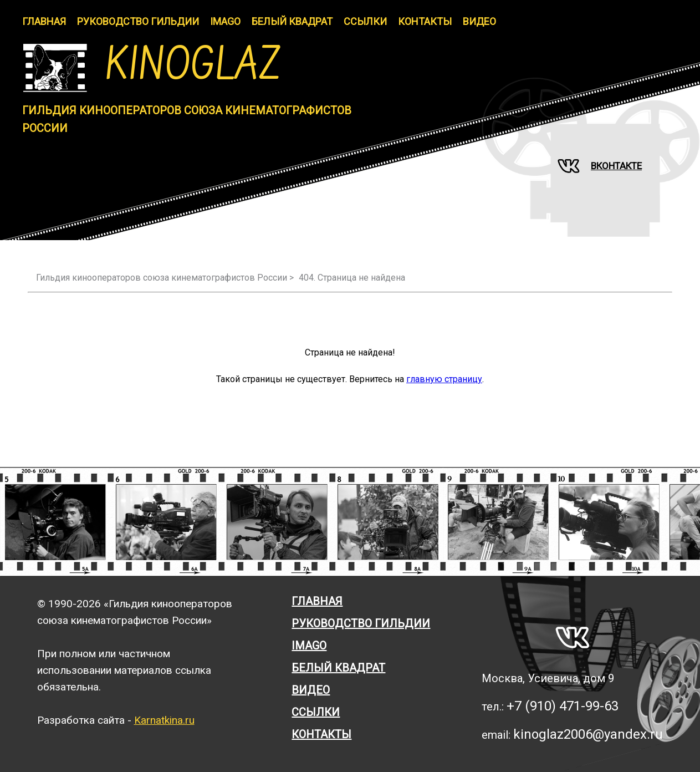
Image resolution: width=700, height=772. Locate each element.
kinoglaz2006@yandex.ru (588, 734)
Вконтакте (600, 166)
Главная (44, 21)
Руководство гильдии (138, 21)
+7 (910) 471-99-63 (563, 706)
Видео (479, 21)
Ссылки (365, 21)
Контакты (425, 21)
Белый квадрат (338, 668)
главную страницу (444, 379)
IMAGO (225, 21)
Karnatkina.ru (164, 720)
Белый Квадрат (292, 21)
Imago (309, 646)
